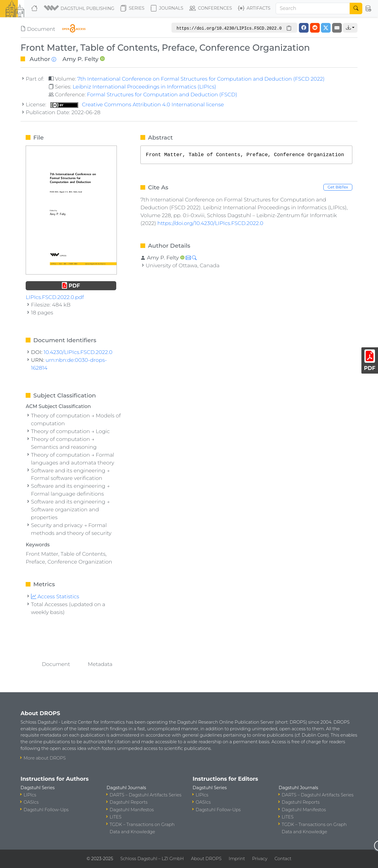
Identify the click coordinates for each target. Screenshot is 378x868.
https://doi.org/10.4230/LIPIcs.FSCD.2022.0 (210, 223)
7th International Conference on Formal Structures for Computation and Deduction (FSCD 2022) (201, 79)
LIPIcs (30, 795)
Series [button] (132, 8)
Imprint (237, 859)
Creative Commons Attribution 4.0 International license (137, 104)
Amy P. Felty (81, 59)
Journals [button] (167, 8)
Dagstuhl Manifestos (132, 810)
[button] (80, 8)
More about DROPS (45, 758)
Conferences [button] (211, 8)
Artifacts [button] (254, 8)
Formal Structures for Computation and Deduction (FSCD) (162, 94)
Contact (283, 859)
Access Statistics (55, 596)
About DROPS (206, 859)
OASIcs (31, 802)
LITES (115, 817)
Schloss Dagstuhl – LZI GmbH (152, 859)
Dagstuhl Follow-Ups (46, 810)
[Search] (313, 8)
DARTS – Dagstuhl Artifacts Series (146, 795)
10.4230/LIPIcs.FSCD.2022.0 (78, 352)
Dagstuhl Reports (129, 802)
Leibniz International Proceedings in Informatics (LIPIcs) (144, 87)
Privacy (260, 859)
